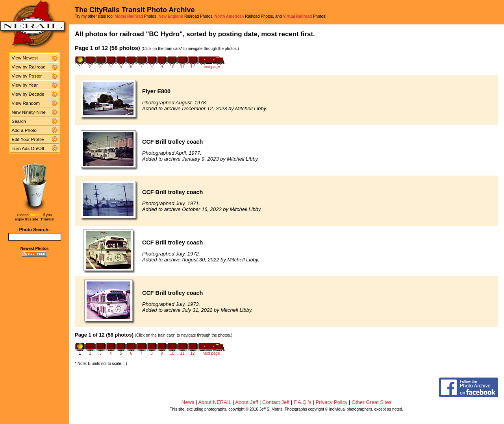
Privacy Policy (332, 402)
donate (36, 215)
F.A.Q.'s (303, 402)
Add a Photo (24, 130)
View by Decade (28, 94)
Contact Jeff (276, 402)
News (188, 402)
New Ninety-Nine (29, 112)
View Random (26, 103)
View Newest (25, 58)
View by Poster (27, 76)
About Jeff (246, 402)
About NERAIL (215, 402)
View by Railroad (29, 67)
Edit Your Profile (28, 139)
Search (19, 121)
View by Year (25, 85)
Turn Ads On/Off (28, 148)
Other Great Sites (372, 402)
